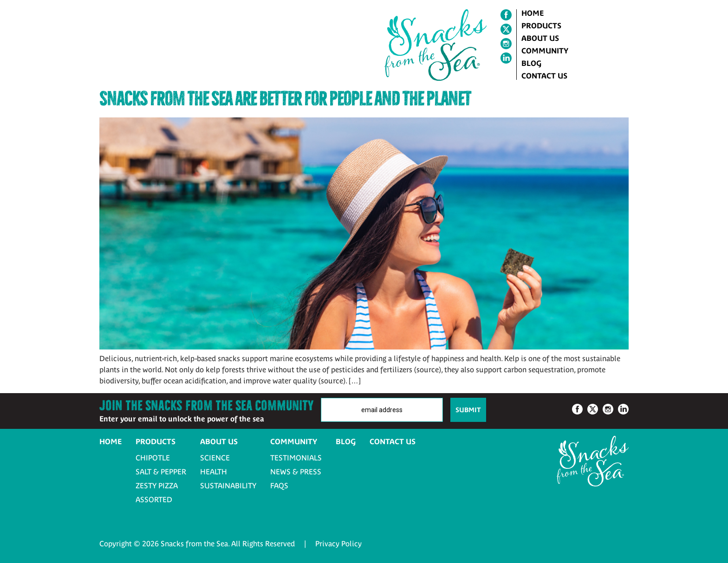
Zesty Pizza (157, 485)
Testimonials (296, 458)
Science (215, 458)
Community (545, 51)
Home (533, 13)
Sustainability (228, 485)
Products (541, 26)
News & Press (296, 472)
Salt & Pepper (161, 472)
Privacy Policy (338, 544)
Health (214, 472)
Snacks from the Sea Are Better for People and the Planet (285, 99)
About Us (540, 38)
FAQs (279, 485)
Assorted (154, 499)
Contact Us (544, 76)
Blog (531, 63)
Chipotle (153, 458)
